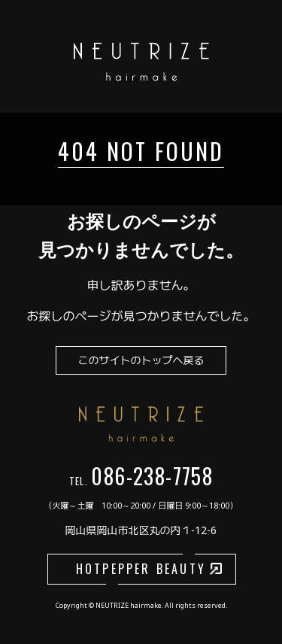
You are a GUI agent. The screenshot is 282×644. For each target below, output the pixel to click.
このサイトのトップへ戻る (141, 360)
